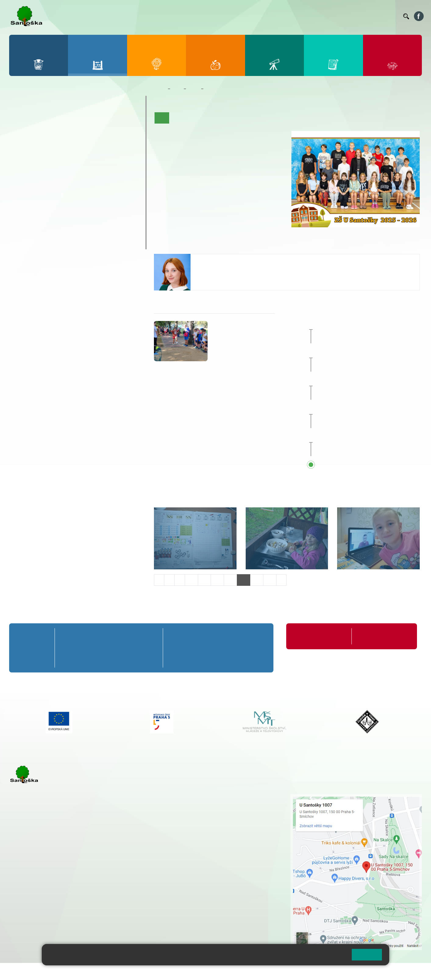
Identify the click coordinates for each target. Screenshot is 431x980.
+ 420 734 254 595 (227, 829)
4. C (95, 144)
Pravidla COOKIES (228, 971)
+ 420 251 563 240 (36, 902)
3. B (70, 132)
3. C (70, 144)
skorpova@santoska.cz (222, 278)
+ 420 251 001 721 (197, 797)
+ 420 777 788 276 (73, 902)
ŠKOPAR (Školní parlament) (54, 243)
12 (217, 580)
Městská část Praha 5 (30, 927)
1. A (22, 120)
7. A (46, 167)
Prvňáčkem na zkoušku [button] (358, 352)
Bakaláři (210, 16)
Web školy (411, 971)
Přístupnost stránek (184, 971)
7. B (46, 179)
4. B (95, 132)
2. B (46, 132)
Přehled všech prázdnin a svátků (368, 465)
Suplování (315, 16)
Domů (160, 89)
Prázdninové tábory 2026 (50, 219)
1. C (21, 144)
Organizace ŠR (287, 16)
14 (244, 580)
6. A (22, 167)
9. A (95, 167)
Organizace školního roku (319, 636)
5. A (119, 120)
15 (257, 580)
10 (191, 580)
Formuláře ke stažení (377, 636)
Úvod (162, 118)
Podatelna (339, 16)
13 (230, 580)
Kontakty (390, 16)
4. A (95, 120)
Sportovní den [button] (347, 381)
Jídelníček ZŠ (255, 16)
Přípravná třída (36, 102)
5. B (119, 132)
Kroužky (27, 207)
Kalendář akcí (257, 118)
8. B (70, 179)
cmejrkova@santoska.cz (46, 877)
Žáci (177, 89)
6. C (21, 191)
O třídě (179, 118)
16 (270, 580)
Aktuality (200, 118)
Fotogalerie (287, 118)
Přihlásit (150, 971)
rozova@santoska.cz (43, 908)
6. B (21, 179)
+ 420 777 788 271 (73, 870)
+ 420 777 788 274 (195, 810)
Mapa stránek (123, 971)
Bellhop (230, 16)
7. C (46, 191)
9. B (95, 179)
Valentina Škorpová (219, 260)
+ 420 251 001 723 (36, 870)
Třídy (194, 89)
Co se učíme (227, 118)
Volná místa (365, 16)
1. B (21, 132)
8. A (70, 167)
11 (205, 580)
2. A (46, 120)
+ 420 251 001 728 (196, 804)
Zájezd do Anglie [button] (356, 324)
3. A (70, 120)
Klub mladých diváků (45, 231)
